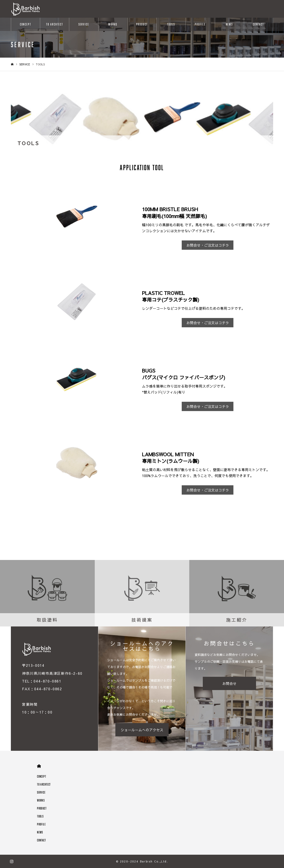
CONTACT (258, 24)
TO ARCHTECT (55, 24)
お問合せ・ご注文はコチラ (208, 245)
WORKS (113, 24)
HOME (39, 766)
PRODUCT (142, 24)
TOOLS (171, 24)
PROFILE (200, 24)
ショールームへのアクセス (142, 730)
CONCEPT (26, 24)
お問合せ (229, 683)
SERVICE (84, 24)
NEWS (229, 24)
